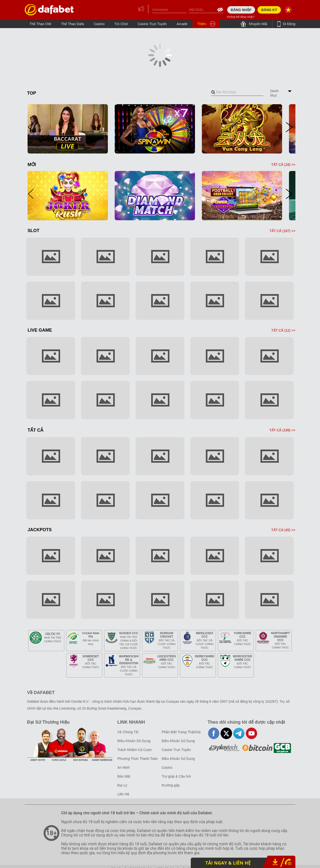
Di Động (289, 24)
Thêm (202, 24)
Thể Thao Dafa (72, 24)
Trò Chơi (121, 24)
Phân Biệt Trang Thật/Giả (181, 732)
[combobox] (237, 92)
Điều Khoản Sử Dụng (134, 741)
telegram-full (239, 733)
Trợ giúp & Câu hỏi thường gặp (176, 781)
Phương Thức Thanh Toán (138, 759)
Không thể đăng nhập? (241, 17)
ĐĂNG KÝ (269, 10)
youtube (251, 733)
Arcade (182, 24)
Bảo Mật (124, 776)
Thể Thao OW (40, 24)
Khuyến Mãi (257, 24)
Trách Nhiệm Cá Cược (135, 750)
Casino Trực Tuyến (152, 24)
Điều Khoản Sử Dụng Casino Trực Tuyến (178, 745)
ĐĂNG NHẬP (241, 10)
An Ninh (124, 767)
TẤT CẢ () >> (283, 165)
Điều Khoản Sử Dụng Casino (178, 763)
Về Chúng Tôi (128, 732)
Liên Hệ (123, 794)
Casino (99, 24)
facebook (214, 733)
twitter (226, 733)
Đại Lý (122, 785)
